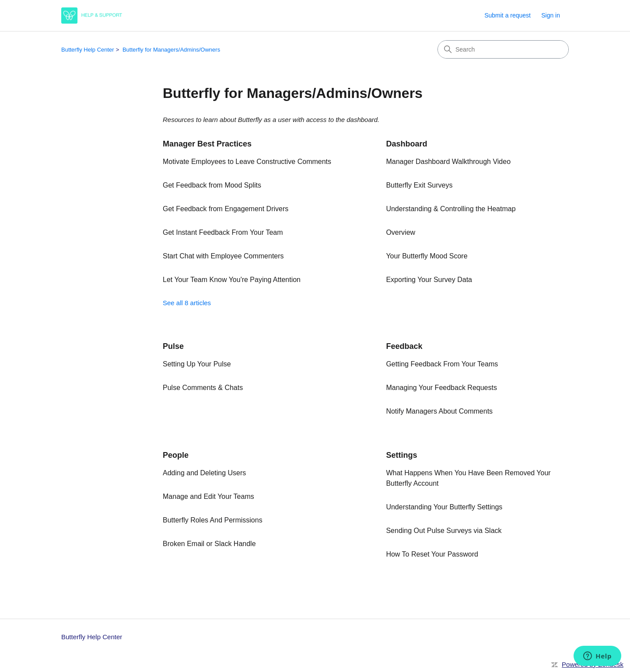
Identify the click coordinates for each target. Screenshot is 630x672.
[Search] (503, 49)
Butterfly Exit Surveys (419, 185)
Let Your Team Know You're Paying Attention (232, 280)
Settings (401, 455)
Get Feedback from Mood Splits (212, 185)
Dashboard (406, 144)
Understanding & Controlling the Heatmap (451, 209)
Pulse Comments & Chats (203, 388)
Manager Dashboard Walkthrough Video (448, 162)
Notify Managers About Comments (439, 411)
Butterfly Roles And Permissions (213, 520)
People (176, 455)
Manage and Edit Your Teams (208, 496)
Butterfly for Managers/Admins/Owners (171, 50)
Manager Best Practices (207, 144)
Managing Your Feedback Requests (441, 388)
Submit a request (507, 15)
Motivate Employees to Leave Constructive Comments (247, 162)
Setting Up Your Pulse (197, 364)
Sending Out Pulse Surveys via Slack (444, 531)
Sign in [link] (551, 15)
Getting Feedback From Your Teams (442, 364)
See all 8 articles (187, 303)
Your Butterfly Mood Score (427, 256)
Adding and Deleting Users (204, 473)
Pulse (173, 346)
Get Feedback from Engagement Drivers (226, 209)
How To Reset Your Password (432, 554)
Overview (401, 232)
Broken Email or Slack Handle (209, 544)
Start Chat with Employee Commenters (223, 256)
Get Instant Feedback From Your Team (223, 232)
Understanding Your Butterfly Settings (444, 507)
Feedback (404, 346)
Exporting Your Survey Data (429, 280)
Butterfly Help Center (88, 50)
